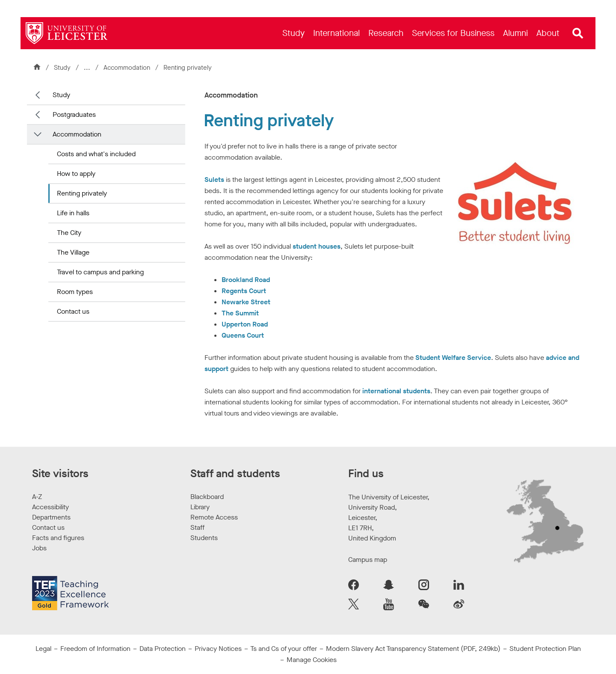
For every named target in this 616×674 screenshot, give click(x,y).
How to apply (76, 174)
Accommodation (128, 68)
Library (200, 507)
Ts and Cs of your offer (284, 649)
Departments (51, 517)
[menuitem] (293, 33)
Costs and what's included (96, 154)
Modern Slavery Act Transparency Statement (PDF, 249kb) (413, 649)
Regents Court (244, 291)
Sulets (214, 180)
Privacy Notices (218, 649)
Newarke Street (246, 302)
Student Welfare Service (453, 358)
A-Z (37, 497)
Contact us (73, 311)
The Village (73, 252)
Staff (197, 527)
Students (204, 538)
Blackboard (207, 497)
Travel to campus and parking (100, 272)
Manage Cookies (312, 660)
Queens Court (243, 335)
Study (62, 68)
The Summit (240, 313)
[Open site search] (578, 33)
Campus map (368, 560)
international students (396, 391)
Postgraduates (74, 114)
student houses (317, 246)
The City (69, 233)
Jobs (39, 548)
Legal (43, 649)
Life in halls (73, 213)
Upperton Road (245, 324)
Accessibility (50, 507)
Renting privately (82, 193)
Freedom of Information (95, 649)
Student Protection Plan (545, 649)
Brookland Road (246, 280)
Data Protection (163, 649)
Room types (75, 292)
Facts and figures (58, 538)
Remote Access (214, 517)
